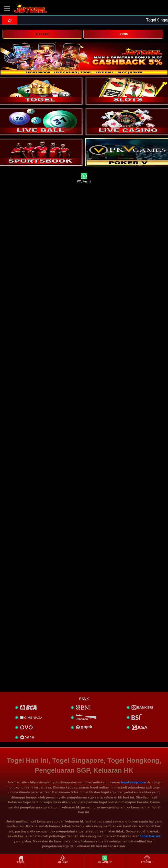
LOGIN (123, 34)
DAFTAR (42, 34)
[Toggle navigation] (7, 8)
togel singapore (133, 782)
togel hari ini (150, 836)
